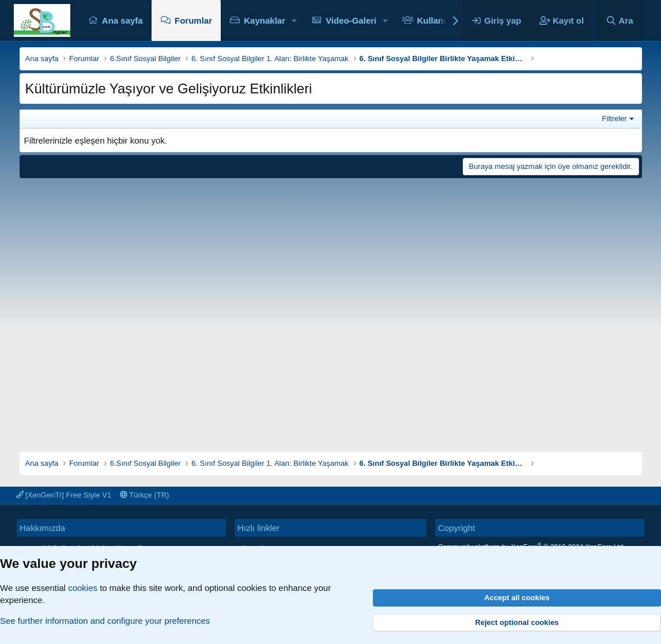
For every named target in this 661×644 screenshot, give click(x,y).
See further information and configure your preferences (105, 621)
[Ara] (620, 20)
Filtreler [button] (615, 118)
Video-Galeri (351, 20)
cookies (83, 588)
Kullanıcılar (440, 20)
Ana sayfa (122, 20)
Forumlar (193, 20)
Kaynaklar (265, 20)
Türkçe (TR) (145, 495)
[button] (294, 20)
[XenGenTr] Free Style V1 (64, 495)
